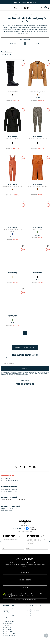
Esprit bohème (7, 624)
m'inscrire (25, 369)
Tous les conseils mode (34, 608)
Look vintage (7, 627)
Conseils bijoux (31, 612)
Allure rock (6, 626)
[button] (48, 8)
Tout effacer (7, 54)
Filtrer (13, 44)
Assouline (6, 614)
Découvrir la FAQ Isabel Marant (25, 347)
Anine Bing (6, 612)
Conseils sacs (31, 616)
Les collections (33, 39)
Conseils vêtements (33, 610)
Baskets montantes (9, 635)
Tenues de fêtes (8, 631)
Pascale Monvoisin (9, 616)
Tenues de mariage (9, 633)
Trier (37, 44)
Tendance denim (8, 629)
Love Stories (7, 610)
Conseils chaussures (33, 614)
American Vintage (8, 608)
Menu (3, 9)
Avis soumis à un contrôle (25, 531)
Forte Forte (6, 618)
